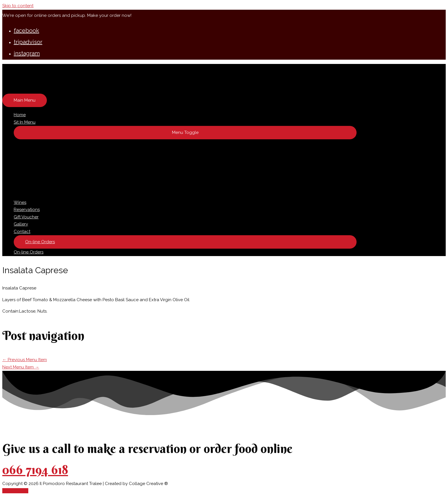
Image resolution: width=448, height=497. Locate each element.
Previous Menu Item (25, 360)
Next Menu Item (21, 367)
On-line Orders (29, 252)
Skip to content (18, 6)
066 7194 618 (35, 470)
